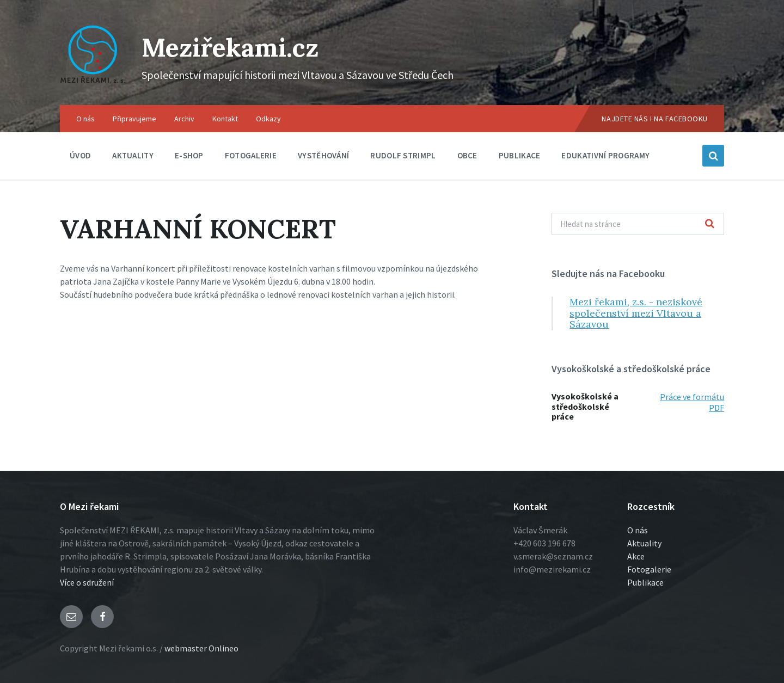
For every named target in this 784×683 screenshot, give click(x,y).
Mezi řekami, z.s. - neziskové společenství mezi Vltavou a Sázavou (636, 313)
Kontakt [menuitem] (225, 119)
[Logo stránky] (93, 84)
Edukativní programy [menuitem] (605, 155)
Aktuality (644, 543)
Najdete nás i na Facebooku (655, 119)
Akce (636, 556)
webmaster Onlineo (201, 648)
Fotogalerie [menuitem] (251, 155)
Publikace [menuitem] (520, 155)
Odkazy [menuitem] (268, 119)
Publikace (645, 582)
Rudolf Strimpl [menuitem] (403, 155)
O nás (638, 530)
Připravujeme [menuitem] (134, 119)
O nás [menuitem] (85, 119)
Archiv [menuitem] (184, 119)
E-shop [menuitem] (189, 155)
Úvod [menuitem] (80, 155)
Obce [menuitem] (467, 155)
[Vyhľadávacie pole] (638, 224)
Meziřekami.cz (233, 47)
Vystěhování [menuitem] (323, 155)
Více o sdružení (87, 582)
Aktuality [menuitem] (133, 155)
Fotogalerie (649, 569)
